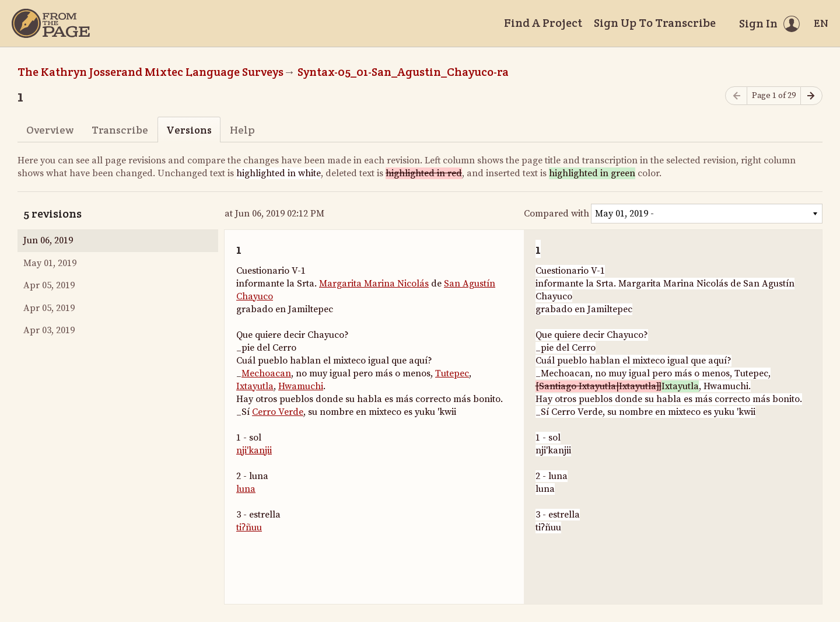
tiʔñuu (249, 527)
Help (242, 130)
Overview (50, 130)
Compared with (556, 214)
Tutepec (452, 373)
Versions (189, 130)
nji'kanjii (254, 450)
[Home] (51, 23)
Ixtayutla (255, 386)
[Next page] (811, 96)
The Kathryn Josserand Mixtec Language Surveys (150, 72)
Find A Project (543, 23)
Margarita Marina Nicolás (374, 284)
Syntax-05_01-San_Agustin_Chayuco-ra (403, 72)
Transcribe (120, 130)
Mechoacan (266, 373)
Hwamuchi (301, 386)
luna (246, 489)
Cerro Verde (278, 412)
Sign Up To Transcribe (655, 23)
